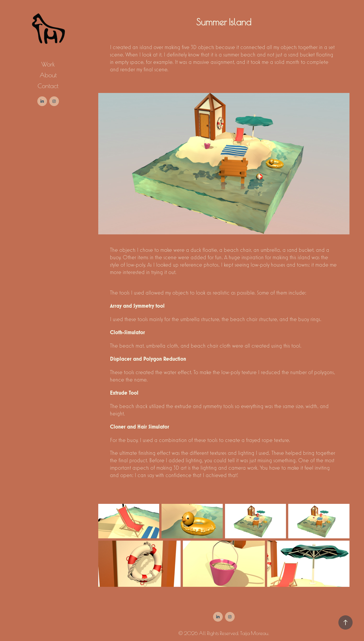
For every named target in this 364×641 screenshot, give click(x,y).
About (48, 75)
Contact (48, 85)
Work (48, 64)
